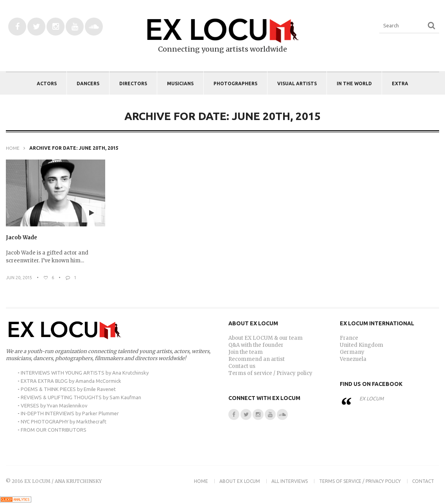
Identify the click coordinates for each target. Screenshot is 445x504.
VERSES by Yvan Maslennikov (54, 405)
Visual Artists (297, 83)
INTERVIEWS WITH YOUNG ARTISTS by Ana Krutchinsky (85, 373)
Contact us (242, 366)
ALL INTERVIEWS (290, 481)
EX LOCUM (371, 398)
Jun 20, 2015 (19, 278)
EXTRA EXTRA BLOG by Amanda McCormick (71, 381)
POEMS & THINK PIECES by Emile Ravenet (68, 389)
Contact (423, 481)
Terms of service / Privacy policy (270, 373)
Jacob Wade (22, 238)
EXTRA (400, 83)
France (349, 338)
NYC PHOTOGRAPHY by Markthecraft (64, 421)
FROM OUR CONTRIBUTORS (54, 430)
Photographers (235, 83)
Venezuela (353, 359)
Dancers (88, 83)
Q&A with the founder (256, 345)
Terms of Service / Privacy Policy (360, 481)
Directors (133, 83)
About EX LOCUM (240, 481)
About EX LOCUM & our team (266, 338)
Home (13, 148)
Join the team (246, 352)
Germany (352, 352)
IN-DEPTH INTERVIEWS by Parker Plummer (70, 413)
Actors (47, 83)
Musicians (180, 83)
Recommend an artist (257, 359)
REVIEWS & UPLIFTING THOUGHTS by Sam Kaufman (81, 397)
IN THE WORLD (354, 83)
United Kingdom (362, 345)
